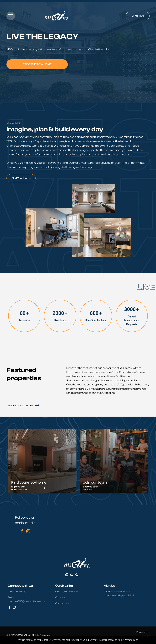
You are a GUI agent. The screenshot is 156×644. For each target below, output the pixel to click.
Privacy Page (131, 640)
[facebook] (22, 532)
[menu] (11, 16)
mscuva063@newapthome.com (27, 601)
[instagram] (28, 532)
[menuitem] (69, 592)
